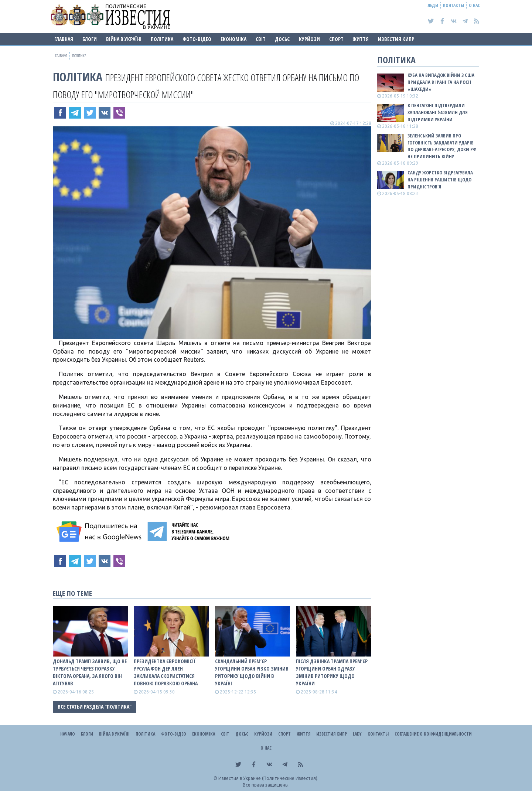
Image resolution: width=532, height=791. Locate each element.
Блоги (90, 39)
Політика (162, 39)
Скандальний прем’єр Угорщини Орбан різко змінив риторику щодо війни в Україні (252, 672)
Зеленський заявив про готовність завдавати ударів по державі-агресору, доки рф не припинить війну (442, 146)
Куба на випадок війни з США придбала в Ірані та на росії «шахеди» (441, 82)
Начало (68, 734)
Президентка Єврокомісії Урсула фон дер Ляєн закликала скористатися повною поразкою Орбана (166, 672)
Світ (261, 39)
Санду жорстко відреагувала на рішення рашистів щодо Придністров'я (440, 180)
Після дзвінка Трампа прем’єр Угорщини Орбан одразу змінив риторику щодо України (332, 672)
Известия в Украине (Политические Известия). (268, 778)
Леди (433, 5)
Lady (357, 734)
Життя (361, 39)
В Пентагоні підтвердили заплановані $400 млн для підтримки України (438, 112)
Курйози (309, 39)
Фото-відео (197, 39)
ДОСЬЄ (282, 39)
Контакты (453, 5)
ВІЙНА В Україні (124, 39)
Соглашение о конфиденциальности (433, 734)
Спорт (336, 39)
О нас (474, 5)
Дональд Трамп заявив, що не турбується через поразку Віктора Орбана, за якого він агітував (90, 672)
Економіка (233, 39)
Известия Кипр (396, 39)
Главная (64, 39)
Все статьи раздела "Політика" (95, 707)
